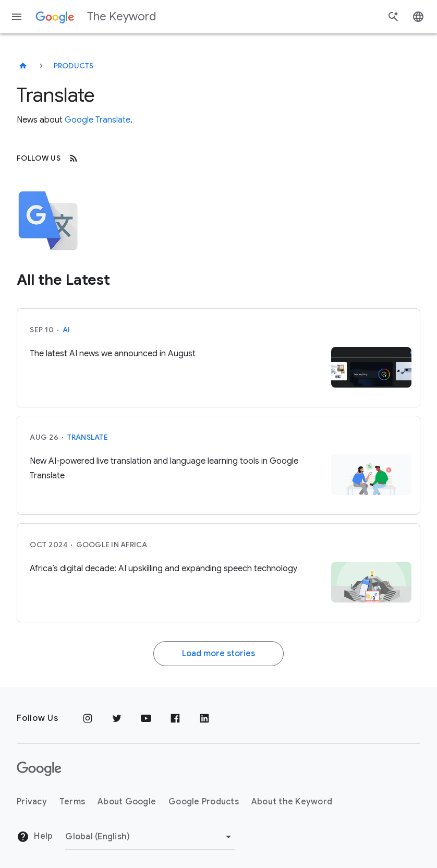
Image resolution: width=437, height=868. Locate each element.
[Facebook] (175, 718)
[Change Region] (150, 837)
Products (74, 66)
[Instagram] (88, 718)
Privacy (32, 802)
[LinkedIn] (204, 718)
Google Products (204, 802)
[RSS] (74, 158)
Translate (88, 437)
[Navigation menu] (17, 17)
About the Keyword (292, 802)
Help (35, 837)
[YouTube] (146, 718)
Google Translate (98, 120)
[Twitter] (117, 718)
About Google (127, 802)
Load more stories (218, 654)
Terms (72, 802)
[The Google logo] (39, 769)
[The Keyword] (23, 66)
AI (66, 330)
